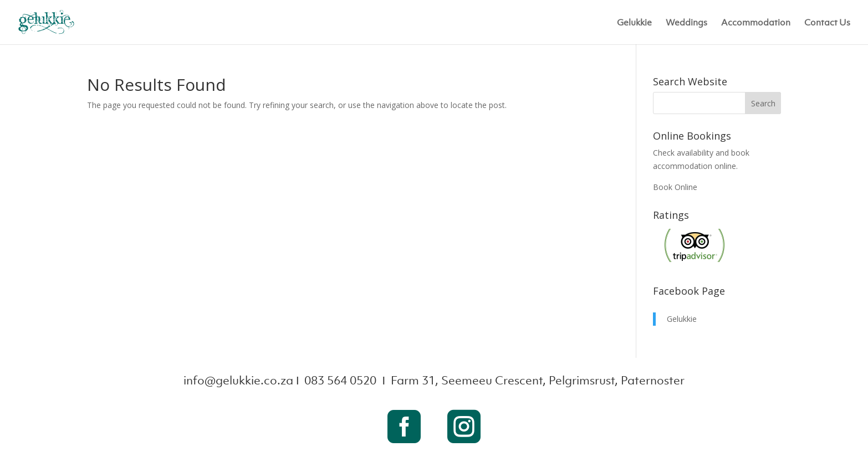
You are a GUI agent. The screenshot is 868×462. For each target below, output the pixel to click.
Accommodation (756, 23)
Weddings (686, 23)
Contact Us (827, 23)
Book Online (675, 187)
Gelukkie (634, 23)
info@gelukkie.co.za (238, 380)
